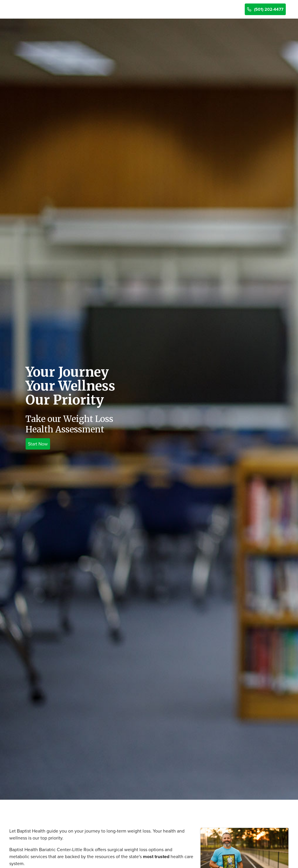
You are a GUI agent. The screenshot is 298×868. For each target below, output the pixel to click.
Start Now (38, 444)
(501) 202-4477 (265, 9)
